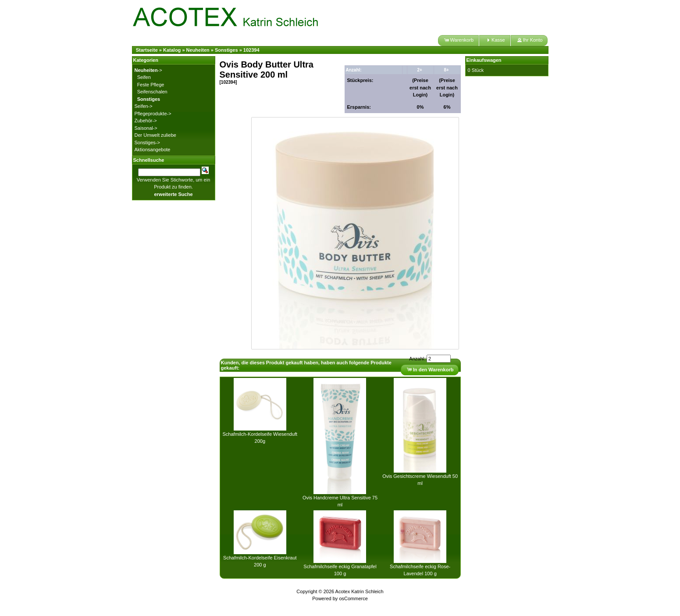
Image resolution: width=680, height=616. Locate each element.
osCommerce (353, 598)
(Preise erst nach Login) (420, 87)
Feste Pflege (151, 85)
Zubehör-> (146, 121)
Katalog (172, 50)
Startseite (147, 50)
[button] (458, 41)
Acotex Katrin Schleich (360, 591)
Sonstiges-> (147, 142)
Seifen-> (144, 106)
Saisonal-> (146, 128)
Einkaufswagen (484, 60)
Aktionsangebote (153, 150)
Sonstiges (226, 50)
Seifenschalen (152, 92)
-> (148, 70)
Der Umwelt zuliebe (155, 135)
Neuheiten (198, 50)
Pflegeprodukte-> (153, 114)
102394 (251, 50)
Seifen (144, 77)
